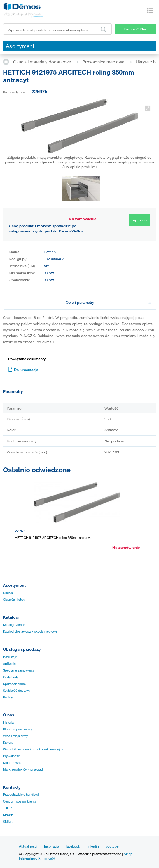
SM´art (8, 822)
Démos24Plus (135, 29)
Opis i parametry (109, 302)
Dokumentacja (23, 370)
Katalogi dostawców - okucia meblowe (30, 631)
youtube (112, 846)
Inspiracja (51, 846)
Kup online (139, 220)
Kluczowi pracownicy (18, 729)
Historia (8, 722)
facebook (73, 846)
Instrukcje (10, 657)
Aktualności (28, 846)
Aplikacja (9, 664)
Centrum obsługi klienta (20, 801)
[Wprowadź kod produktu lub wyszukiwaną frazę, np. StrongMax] (57, 29)
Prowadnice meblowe (103, 62)
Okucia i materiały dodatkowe (42, 62)
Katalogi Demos (14, 625)
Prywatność (11, 756)
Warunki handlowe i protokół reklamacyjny (33, 749)
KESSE (8, 815)
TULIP (7, 808)
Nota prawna (12, 763)
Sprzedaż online (14, 684)
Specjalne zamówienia (19, 670)
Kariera (8, 743)
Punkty (8, 697)
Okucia (8, 593)
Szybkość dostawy (17, 691)
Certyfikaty (11, 677)
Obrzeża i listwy (14, 600)
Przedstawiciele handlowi (21, 795)
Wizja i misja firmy (15, 736)
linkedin (93, 846)
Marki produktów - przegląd (23, 769)
